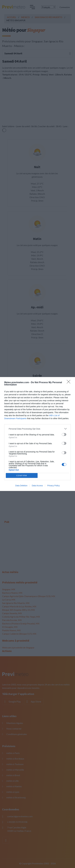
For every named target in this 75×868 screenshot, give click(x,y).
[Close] (69, 383)
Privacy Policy (53, 486)
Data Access (37, 486)
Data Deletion (21, 486)
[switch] (64, 434)
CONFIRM (22, 476)
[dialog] (37, 434)
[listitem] (37, 429)
